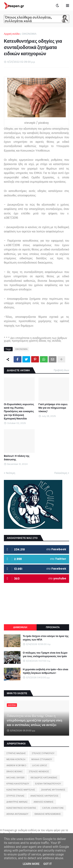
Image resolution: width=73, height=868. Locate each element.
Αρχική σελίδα (12, 34)
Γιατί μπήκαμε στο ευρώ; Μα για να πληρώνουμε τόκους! (53, 408)
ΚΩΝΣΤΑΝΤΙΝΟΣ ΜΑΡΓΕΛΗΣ (21, 790)
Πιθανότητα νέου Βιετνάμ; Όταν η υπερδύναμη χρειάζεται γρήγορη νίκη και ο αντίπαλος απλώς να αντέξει (34, 721)
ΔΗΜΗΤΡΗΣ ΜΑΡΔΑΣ (17, 802)
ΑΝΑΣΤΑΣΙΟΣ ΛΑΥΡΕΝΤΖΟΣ (44, 796)
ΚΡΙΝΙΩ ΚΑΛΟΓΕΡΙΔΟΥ (18, 784)
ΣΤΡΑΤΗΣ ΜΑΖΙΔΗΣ (16, 753)
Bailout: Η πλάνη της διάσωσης (17, 458)
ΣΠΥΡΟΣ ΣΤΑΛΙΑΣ (15, 796)
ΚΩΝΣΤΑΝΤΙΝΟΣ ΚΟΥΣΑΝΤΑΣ (21, 808)
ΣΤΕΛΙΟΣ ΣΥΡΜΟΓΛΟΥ (43, 753)
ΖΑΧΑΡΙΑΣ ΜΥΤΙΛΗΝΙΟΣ (53, 790)
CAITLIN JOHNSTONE (53, 808)
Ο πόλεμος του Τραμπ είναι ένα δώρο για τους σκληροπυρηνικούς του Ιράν (45, 655)
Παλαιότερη (61, 473)
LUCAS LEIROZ (40, 765)
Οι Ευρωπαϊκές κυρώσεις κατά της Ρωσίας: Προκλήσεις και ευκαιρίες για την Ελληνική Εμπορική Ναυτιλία (19, 411)
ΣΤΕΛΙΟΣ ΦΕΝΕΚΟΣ (39, 771)
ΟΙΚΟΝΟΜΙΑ (29, 34)
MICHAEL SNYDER (15, 778)
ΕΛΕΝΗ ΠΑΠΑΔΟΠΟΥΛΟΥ (48, 784)
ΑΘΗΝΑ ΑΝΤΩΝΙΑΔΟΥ (17, 814)
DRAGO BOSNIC (15, 771)
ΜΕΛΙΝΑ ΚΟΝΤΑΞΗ (16, 759)
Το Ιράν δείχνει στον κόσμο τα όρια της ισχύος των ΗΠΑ (46, 638)
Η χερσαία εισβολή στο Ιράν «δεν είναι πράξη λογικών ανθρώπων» (45, 671)
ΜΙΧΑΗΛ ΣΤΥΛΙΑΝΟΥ (42, 759)
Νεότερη (11, 473)
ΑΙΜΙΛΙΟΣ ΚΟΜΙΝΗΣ (44, 802)
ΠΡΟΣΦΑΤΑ (53, 627)
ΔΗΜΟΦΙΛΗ (20, 627)
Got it (48, 864)
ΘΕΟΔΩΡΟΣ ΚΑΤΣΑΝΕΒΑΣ (44, 778)
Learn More (31, 864)
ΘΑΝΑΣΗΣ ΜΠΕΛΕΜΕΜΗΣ (48, 814)
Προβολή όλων (61, 370)
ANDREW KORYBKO (16, 765)
